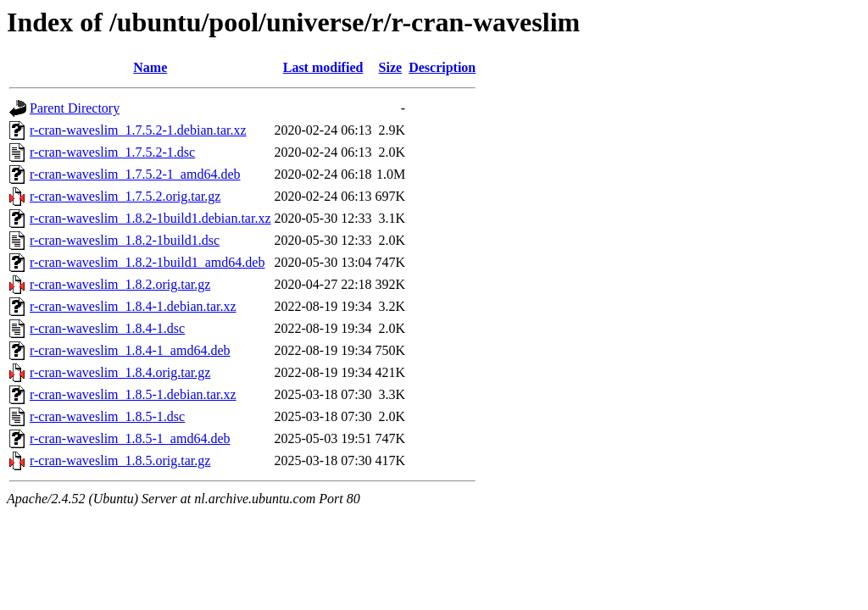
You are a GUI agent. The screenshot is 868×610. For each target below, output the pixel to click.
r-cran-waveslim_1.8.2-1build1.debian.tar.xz (150, 218)
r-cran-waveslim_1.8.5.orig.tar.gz (120, 460)
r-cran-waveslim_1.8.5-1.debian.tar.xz (133, 394)
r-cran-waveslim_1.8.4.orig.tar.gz (120, 372)
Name (150, 67)
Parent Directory (75, 108)
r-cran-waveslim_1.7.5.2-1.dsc (112, 152)
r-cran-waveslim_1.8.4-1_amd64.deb (130, 350)
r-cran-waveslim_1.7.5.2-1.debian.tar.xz (138, 130)
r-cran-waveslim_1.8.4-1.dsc (107, 328)
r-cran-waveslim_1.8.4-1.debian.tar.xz (133, 306)
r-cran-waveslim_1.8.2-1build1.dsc (125, 240)
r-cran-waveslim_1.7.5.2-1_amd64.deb (135, 174)
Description (442, 67)
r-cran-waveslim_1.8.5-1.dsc (107, 416)
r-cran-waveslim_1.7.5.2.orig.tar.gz (125, 196)
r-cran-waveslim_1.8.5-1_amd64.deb (130, 438)
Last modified (323, 67)
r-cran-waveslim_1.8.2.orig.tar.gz (120, 284)
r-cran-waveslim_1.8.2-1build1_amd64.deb (147, 262)
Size (391, 67)
